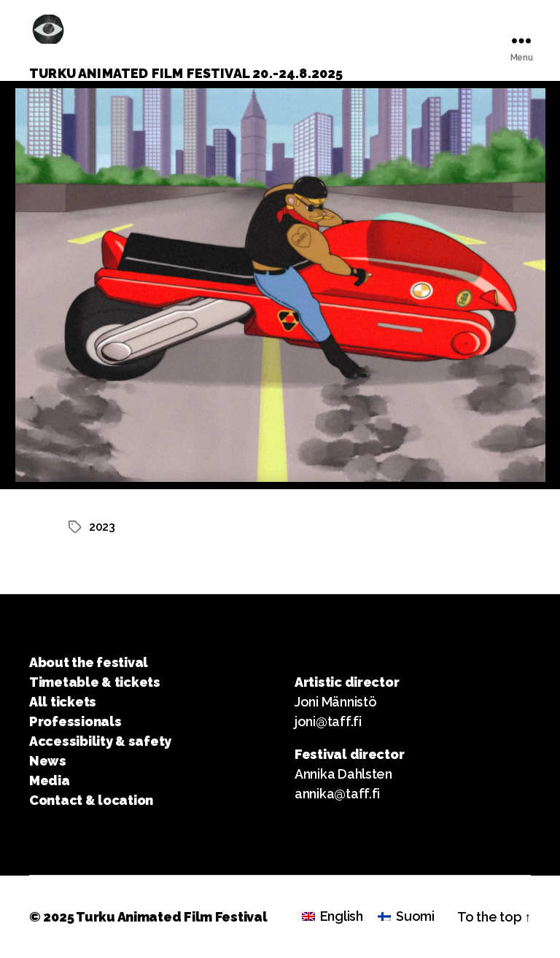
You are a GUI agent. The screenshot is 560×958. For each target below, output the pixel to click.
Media (50, 780)
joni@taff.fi (328, 721)
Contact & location (91, 800)
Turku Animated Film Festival (171, 917)
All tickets (63, 702)
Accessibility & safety (100, 741)
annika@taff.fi (337, 794)
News (48, 761)
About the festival (89, 662)
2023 (102, 527)
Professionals (75, 721)
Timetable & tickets (95, 682)
